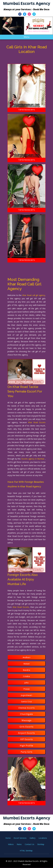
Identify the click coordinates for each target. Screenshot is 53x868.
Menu (29, 37)
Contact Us (30, 844)
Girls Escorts (26, 727)
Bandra (27, 670)
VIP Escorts (27, 739)
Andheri (27, 657)
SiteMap (41, 844)
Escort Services (20, 838)
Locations (43, 838)
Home (8, 838)
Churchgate (26, 714)
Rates (19, 844)
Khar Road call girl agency (34, 295)
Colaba (26, 676)
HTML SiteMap (26, 851)
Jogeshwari (26, 695)
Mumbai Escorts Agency (27, 4)
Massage (27, 720)
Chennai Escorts (27, 708)
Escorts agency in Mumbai (33, 459)
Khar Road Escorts (37, 422)
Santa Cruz (27, 701)
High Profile (26, 746)
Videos (11, 844)
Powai (27, 689)
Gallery (33, 838)
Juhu (26, 683)
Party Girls (27, 752)
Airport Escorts (26, 733)
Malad (26, 664)
